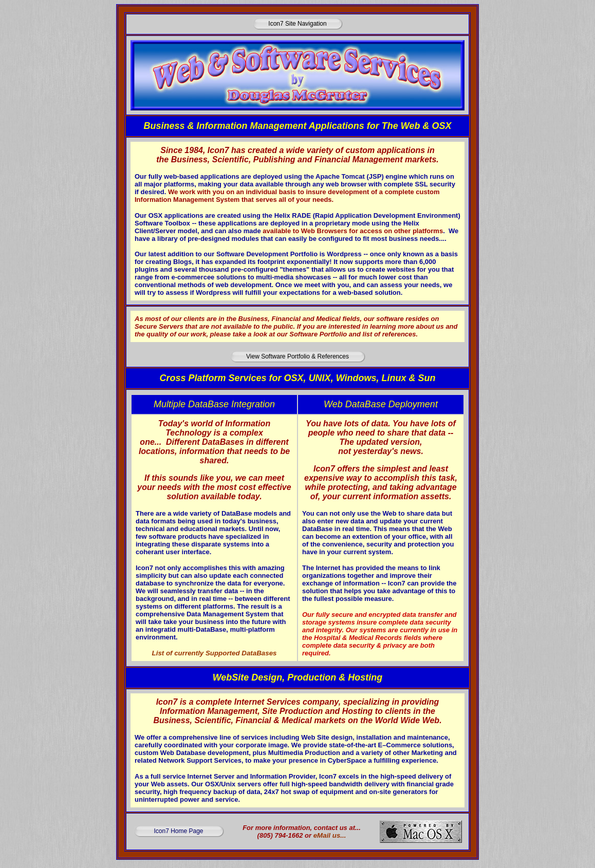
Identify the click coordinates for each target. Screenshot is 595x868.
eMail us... (330, 835)
